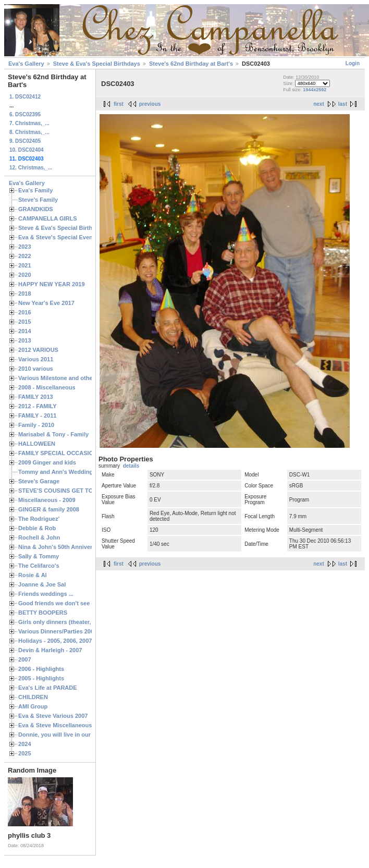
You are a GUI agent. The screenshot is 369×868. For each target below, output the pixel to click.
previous (150, 104)
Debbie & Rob (37, 528)
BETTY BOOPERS (43, 613)
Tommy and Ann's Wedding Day (62, 472)
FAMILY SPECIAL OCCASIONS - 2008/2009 (76, 453)
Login (353, 63)
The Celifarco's (39, 566)
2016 (25, 312)
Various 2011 (36, 359)
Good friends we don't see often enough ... (76, 603)
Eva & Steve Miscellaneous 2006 (62, 725)
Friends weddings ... (46, 594)
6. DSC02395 (25, 114)
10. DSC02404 (27, 150)
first (119, 104)
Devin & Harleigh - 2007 (50, 650)
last (343, 104)
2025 (25, 753)
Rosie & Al (33, 575)
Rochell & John (39, 537)
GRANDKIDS (36, 209)
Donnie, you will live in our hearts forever (74, 735)
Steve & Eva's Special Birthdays (97, 64)
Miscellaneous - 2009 (47, 500)
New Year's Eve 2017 (46, 303)
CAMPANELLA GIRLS (48, 218)
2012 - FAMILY (38, 406)
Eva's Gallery (26, 64)
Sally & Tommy (39, 556)
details (131, 466)
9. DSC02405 (25, 141)
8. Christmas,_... (29, 132)
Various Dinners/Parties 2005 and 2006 (71, 631)
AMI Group (33, 706)
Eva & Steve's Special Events (58, 237)
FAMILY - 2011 (37, 415)
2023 (25, 247)
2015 (25, 322)
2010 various (36, 369)
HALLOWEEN (37, 444)
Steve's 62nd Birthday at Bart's (191, 64)
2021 (25, 265)
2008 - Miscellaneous (47, 387)
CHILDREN (33, 697)
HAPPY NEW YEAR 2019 (52, 284)
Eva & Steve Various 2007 (53, 716)
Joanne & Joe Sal (42, 584)
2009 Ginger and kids (47, 462)
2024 (25, 744)
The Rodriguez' (39, 519)
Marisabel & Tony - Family (53, 434)
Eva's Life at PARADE (48, 688)
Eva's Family (35, 190)
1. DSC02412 (25, 97)
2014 (25, 331)
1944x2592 (315, 90)
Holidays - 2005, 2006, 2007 (55, 641)
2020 (25, 275)
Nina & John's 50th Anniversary (61, 547)
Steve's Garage (39, 481)
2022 (25, 256)
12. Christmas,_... (31, 168)
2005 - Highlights (41, 678)
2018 (25, 294)
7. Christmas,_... (29, 123)
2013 (25, 340)
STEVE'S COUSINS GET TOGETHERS (69, 491)
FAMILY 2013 (36, 397)
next (319, 104)
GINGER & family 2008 (49, 509)
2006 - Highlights (41, 669)
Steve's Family (38, 200)
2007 (25, 659)
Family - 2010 (36, 425)
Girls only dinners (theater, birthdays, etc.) (76, 622)
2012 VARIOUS (38, 350)
